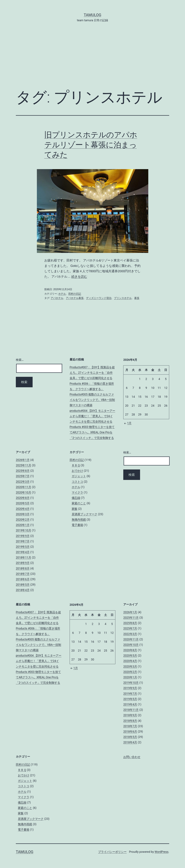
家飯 (75, 509)
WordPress (161, 852)
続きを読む (79, 277)
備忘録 (76, 498)
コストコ (77, 482)
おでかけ (77, 471)
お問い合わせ (132, 757)
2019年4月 (23, 552)
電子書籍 (77, 525)
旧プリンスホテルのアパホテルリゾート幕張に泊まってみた (91, 145)
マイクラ (77, 492)
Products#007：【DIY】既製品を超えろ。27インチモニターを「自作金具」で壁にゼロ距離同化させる (92, 373)
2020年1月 (23, 525)
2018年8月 (23, 568)
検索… (20, 360)
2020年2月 (23, 520)
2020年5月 (23, 503)
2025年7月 (23, 476)
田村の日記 (75, 294)
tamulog (92, 15)
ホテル (62, 294)
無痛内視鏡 (79, 520)
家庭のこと (79, 503)
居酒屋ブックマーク (85, 514)
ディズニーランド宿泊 (99, 298)
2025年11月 (24, 465)
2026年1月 (23, 460)
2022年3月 (23, 482)
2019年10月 (24, 530)
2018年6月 (23, 579)
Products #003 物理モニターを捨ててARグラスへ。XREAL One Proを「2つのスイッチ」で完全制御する (92, 432)
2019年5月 (23, 547)
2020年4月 (23, 509)
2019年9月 (23, 536)
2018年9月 (23, 563)
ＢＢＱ (76, 465)
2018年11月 (24, 557)
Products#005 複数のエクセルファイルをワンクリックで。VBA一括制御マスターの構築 (92, 400)
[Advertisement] (92, 60)
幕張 (137, 298)
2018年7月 (23, 574)
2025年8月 (23, 471)
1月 (127, 423)
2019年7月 (23, 541)
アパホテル (57, 298)
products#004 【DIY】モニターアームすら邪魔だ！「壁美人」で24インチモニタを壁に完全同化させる (92, 416)
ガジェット (79, 476)
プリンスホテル (123, 298)
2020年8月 (23, 498)
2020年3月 (23, 514)
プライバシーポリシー (112, 852)
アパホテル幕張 (75, 298)
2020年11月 (24, 487)
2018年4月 (23, 590)
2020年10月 (24, 492)
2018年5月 (23, 585)
